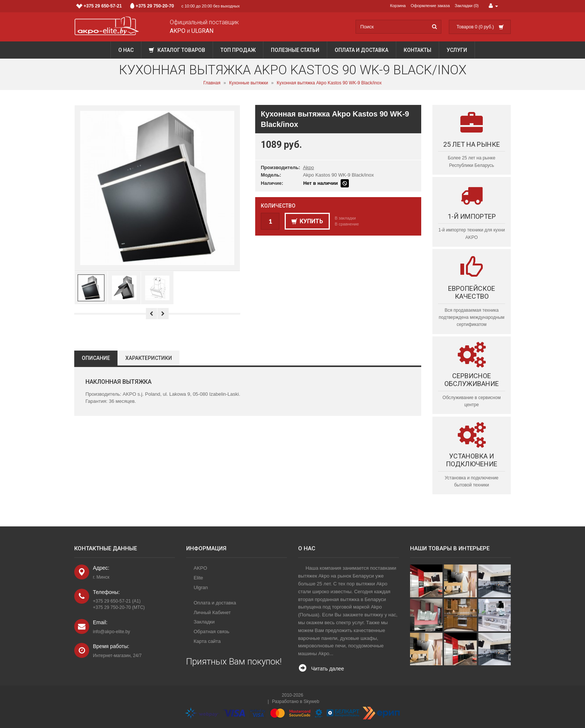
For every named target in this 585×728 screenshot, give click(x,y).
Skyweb (312, 701)
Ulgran (201, 587)
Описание (96, 358)
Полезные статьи (295, 50)
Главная (212, 83)
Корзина (398, 6)
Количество (278, 206)
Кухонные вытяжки (248, 83)
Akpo (309, 167)
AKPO (200, 568)
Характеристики (149, 358)
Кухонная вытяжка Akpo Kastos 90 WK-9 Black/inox (329, 83)
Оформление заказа (430, 6)
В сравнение (347, 224)
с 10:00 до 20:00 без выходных (158, 6)
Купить (307, 221)
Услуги (457, 50)
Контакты (417, 50)
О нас (126, 50)
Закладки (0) (467, 6)
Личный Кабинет (212, 612)
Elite (198, 578)
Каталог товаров (177, 50)
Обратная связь (212, 631)
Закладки (204, 622)
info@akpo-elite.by (112, 632)
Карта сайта (207, 641)
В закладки (345, 218)
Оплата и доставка (362, 50)
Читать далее (328, 669)
